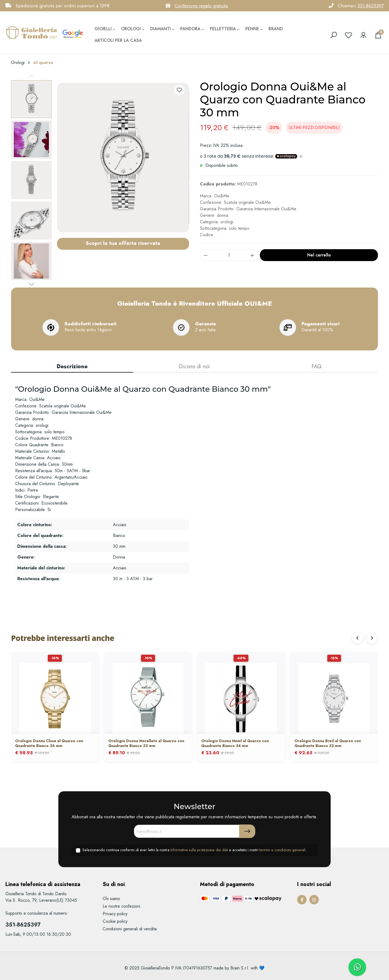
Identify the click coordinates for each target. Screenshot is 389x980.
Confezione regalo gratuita (201, 6)
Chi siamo (111, 899)
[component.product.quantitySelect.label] (229, 255)
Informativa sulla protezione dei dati (199, 850)
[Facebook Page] (302, 900)
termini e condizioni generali (282, 850)
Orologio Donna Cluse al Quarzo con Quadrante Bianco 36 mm (49, 743)
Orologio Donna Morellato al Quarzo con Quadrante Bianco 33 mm (146, 743)
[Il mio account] (363, 35)
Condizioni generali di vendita (130, 929)
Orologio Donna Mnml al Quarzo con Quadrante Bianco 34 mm (235, 743)
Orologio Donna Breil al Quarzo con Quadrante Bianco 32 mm (328, 743)
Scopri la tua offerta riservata (123, 243)
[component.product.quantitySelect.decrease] (206, 255)
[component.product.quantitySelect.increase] (252, 255)
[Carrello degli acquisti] (378, 35)
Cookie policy (115, 921)
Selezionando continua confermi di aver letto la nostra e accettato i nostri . (194, 850)
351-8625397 (370, 6)
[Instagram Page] (314, 900)
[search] (334, 35)
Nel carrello (319, 255)
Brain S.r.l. (240, 968)
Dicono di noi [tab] (194, 366)
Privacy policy (115, 914)
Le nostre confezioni (121, 906)
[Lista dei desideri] (348, 35)
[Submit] (247, 831)
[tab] (72, 367)
